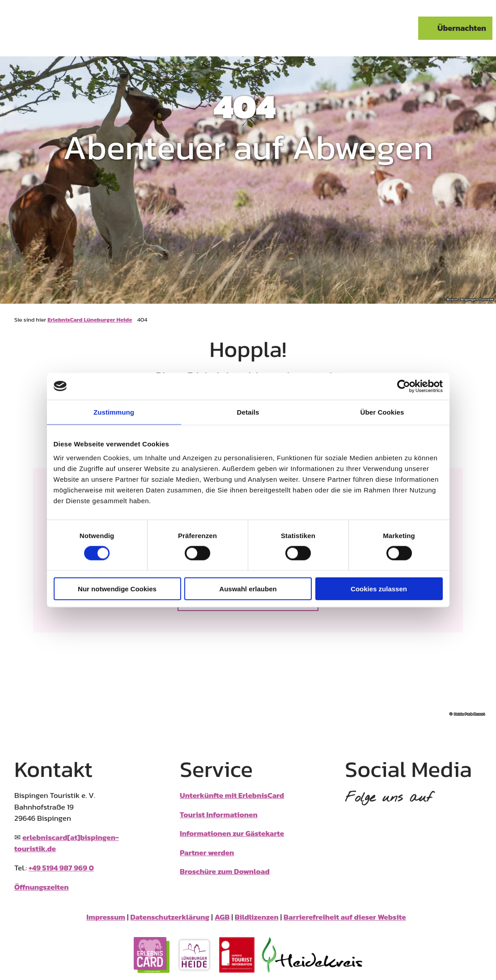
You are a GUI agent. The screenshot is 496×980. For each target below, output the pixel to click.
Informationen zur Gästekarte (232, 833)
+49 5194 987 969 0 (61, 868)
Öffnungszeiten (41, 887)
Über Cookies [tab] (382, 412)
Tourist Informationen (219, 815)
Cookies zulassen (379, 589)
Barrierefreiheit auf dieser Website (345, 917)
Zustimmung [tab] (114, 412)
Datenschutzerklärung (170, 917)
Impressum (106, 917)
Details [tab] (248, 412)
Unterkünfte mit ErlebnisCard (232, 795)
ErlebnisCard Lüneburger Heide (90, 320)
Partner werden (207, 853)
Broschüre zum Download (225, 871)
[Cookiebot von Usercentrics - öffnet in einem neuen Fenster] (404, 386)
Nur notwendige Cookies (117, 589)
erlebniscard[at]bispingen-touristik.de (67, 843)
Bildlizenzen (257, 917)
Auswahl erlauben (248, 589)
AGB (222, 917)
